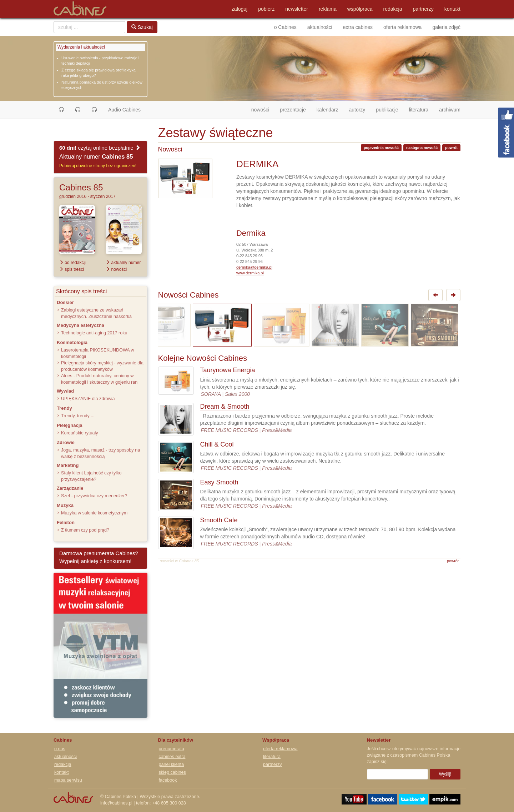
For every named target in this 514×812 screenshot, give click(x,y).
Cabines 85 (81, 187)
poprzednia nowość (381, 148)
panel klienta (172, 764)
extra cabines (358, 27)
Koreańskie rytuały (80, 433)
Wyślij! (445, 774)
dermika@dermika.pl (254, 267)
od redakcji (72, 263)
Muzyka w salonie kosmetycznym (94, 513)
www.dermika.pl (250, 273)
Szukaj (142, 27)
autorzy (357, 110)
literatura (419, 110)
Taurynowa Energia (228, 370)
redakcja (393, 9)
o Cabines (285, 27)
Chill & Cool (217, 444)
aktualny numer (123, 263)
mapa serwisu (68, 780)
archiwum (450, 110)
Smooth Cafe (219, 520)
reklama (328, 9)
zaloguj (240, 9)
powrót (451, 148)
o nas (60, 749)
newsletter (297, 9)
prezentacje (293, 110)
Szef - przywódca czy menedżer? (94, 496)
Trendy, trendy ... (78, 416)
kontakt (452, 9)
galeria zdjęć (446, 27)
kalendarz (327, 110)
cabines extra (172, 757)
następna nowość (422, 148)
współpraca (360, 9)
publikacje (387, 110)
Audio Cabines (124, 110)
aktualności (320, 27)
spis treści (72, 269)
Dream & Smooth (225, 407)
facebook (168, 780)
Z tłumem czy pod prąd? (85, 530)
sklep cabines (172, 772)
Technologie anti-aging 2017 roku (94, 333)
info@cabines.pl (116, 803)
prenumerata (172, 749)
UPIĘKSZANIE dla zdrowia (88, 399)
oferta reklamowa (402, 27)
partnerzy (423, 9)
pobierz (266, 9)
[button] (61, 110)
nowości (263, 109)
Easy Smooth (219, 482)
